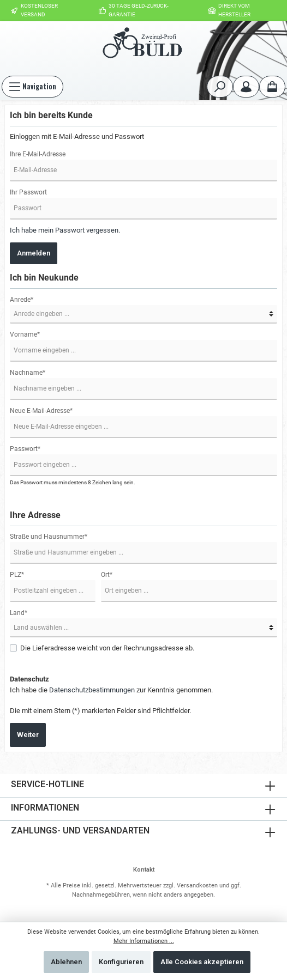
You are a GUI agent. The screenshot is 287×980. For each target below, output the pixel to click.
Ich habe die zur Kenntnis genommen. (111, 690)
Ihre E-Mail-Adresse (38, 154)
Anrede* (22, 300)
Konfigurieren (121, 962)
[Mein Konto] (246, 87)
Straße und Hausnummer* (49, 537)
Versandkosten (197, 885)
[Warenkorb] (272, 87)
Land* (19, 613)
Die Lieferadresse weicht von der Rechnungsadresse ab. (107, 648)
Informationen (45, 808)
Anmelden (34, 253)
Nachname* (28, 373)
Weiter (28, 735)
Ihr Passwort (28, 192)
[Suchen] (220, 87)
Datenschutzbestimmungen (92, 690)
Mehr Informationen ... (144, 941)
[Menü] (32, 87)
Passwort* (25, 449)
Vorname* (25, 334)
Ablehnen (66, 962)
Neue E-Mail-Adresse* (41, 411)
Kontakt (144, 870)
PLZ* (17, 575)
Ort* (107, 575)
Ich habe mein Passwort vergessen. (65, 230)
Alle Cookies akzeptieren (202, 962)
